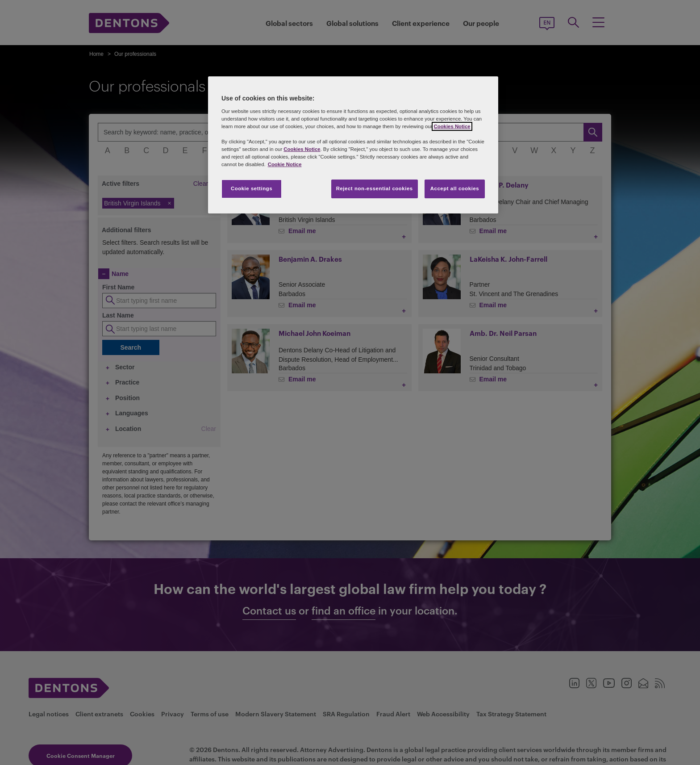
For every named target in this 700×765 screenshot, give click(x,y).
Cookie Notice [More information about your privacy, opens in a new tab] (285, 164)
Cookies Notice (452, 126)
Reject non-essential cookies (375, 188)
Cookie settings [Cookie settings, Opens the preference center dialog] (252, 188)
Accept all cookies (455, 188)
